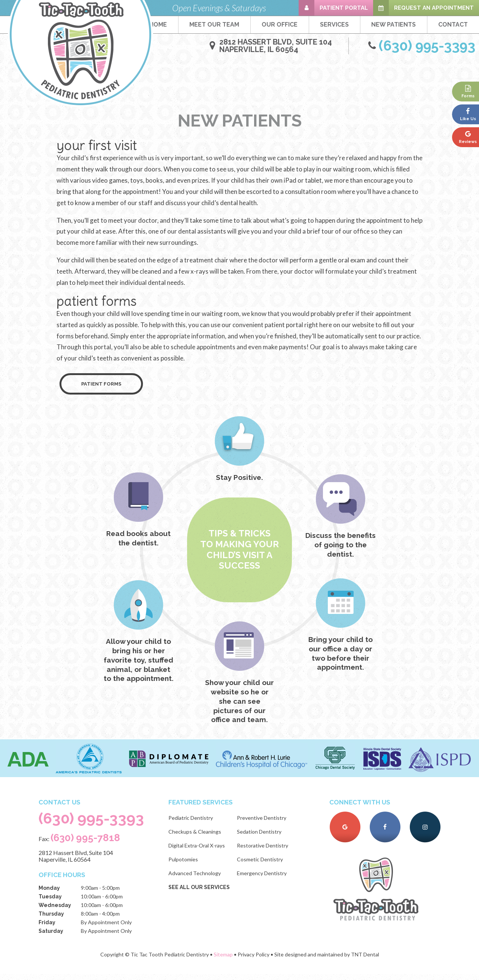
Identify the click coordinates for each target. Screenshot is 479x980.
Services (334, 25)
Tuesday (49, 903)
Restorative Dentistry (265, 850)
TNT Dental (365, 960)
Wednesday (54, 911)
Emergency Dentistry (264, 878)
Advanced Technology (197, 878)
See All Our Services (202, 892)
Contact (453, 25)
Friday (46, 928)
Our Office (280, 25)
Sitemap (223, 960)
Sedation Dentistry (262, 836)
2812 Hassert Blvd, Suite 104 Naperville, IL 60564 (75, 862)
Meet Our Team (214, 25)
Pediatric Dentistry (193, 823)
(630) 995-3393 (93, 824)
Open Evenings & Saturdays (219, 8)
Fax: (78, 843)
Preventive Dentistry (264, 823)
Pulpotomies (186, 864)
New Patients (393, 25)
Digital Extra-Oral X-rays (199, 850)
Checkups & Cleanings (197, 836)
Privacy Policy (254, 960)
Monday (48, 894)
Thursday (50, 920)
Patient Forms (101, 389)
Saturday (50, 937)
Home (158, 25)
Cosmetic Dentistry (263, 864)
